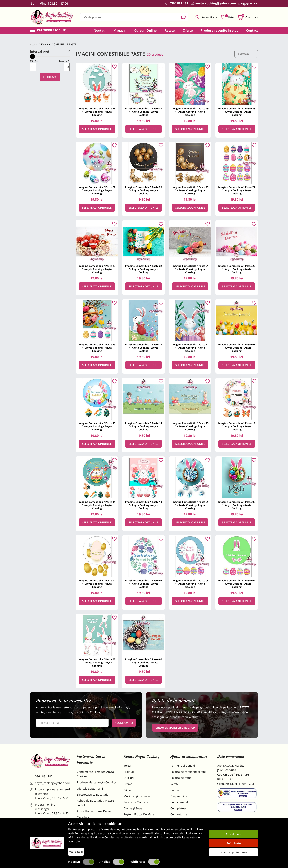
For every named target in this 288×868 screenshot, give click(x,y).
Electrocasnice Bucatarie (93, 795)
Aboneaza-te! (124, 723)
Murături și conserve (137, 796)
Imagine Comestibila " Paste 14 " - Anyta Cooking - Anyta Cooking (143, 426)
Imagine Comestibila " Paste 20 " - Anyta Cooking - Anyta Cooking (237, 269)
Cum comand (179, 802)
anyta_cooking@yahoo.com (50, 783)
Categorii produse (51, 30)
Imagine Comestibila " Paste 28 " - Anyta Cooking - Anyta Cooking (237, 112)
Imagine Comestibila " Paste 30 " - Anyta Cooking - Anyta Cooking (143, 112)
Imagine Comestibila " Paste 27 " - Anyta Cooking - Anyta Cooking (97, 190)
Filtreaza (50, 77)
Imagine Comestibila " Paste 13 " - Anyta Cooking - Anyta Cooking (190, 426)
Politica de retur (181, 778)
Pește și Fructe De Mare (139, 814)
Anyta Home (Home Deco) (94, 811)
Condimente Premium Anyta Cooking (95, 774)
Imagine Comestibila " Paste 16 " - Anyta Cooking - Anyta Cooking (97, 112)
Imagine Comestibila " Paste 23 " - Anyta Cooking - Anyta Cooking (97, 269)
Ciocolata (83, 817)
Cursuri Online (145, 30)
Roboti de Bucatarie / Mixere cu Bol (95, 803)
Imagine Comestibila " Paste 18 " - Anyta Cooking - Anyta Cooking (143, 348)
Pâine (127, 790)
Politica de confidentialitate (188, 772)
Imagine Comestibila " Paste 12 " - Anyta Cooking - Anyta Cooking (237, 426)
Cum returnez (179, 814)
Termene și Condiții (183, 766)
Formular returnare (183, 821)
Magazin (120, 30)
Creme (128, 784)
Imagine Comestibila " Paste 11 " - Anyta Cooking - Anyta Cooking (97, 505)
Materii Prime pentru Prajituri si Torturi (96, 826)
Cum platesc (178, 808)
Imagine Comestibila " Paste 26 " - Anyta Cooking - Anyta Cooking (143, 190)
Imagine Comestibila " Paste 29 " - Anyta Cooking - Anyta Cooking (190, 112)
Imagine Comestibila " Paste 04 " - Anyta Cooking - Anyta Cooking (237, 584)
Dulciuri (129, 778)
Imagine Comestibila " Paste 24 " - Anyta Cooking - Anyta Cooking (237, 190)
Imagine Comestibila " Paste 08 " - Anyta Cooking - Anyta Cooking (237, 505)
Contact (252, 30)
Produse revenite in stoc (219, 30)
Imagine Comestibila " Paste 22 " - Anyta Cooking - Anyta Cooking (143, 269)
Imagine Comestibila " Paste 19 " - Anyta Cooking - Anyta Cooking (97, 348)
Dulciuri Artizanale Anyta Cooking (93, 836)
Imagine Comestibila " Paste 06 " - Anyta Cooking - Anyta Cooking (143, 584)
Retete (170, 30)
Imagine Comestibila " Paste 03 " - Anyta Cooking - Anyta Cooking (97, 662)
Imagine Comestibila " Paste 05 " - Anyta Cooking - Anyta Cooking (190, 584)
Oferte (188, 30)
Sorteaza (246, 54)
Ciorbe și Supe (133, 808)
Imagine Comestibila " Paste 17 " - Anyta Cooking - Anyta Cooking (190, 348)
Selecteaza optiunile (97, 129)
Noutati (99, 30)
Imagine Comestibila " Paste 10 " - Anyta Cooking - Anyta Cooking (143, 505)
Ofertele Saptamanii (90, 789)
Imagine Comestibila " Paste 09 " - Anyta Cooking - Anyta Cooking (190, 505)
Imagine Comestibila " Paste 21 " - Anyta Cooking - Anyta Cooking (190, 269)
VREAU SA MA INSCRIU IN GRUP (175, 728)
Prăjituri (129, 772)
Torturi (128, 766)
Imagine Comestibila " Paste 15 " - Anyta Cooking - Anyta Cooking (97, 426)
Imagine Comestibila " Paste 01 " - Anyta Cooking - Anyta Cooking (237, 348)
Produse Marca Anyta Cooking (96, 782)
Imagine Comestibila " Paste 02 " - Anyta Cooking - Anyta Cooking (143, 662)
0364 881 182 (41, 777)
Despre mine (179, 796)
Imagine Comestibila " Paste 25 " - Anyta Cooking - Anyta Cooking (190, 190)
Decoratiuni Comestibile (92, 845)
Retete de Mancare (136, 802)
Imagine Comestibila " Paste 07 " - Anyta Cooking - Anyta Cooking (97, 584)
